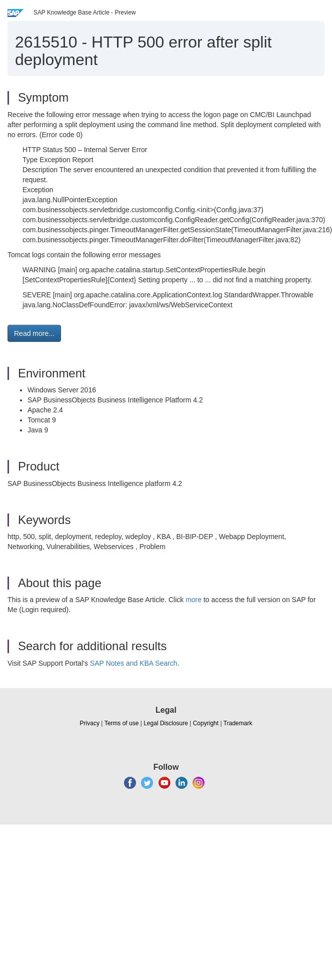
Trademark (238, 723)
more (193, 600)
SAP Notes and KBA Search (134, 663)
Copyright (206, 723)
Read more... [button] (34, 333)
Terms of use (122, 723)
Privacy (90, 723)
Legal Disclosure (166, 723)
